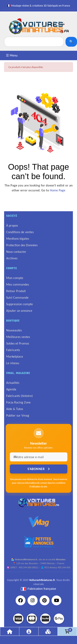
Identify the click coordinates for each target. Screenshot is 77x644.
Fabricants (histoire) (20, 396)
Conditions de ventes (20, 232)
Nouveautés (14, 330)
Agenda (11, 389)
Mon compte (15, 278)
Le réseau (13, 363)
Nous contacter (16, 252)
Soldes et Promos (18, 343)
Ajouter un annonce (19, 311)
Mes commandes (18, 284)
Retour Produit (16, 291)
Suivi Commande (17, 298)
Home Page (58, 190)
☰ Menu (12, 55)
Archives (12, 258)
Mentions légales (18, 239)
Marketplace (15, 356)
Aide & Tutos (15, 409)
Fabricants (13, 350)
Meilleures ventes (18, 337)
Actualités (13, 383)
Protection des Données (22, 245)
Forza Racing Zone (18, 402)
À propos (12, 225)
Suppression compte (20, 304)
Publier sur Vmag (18, 415)
